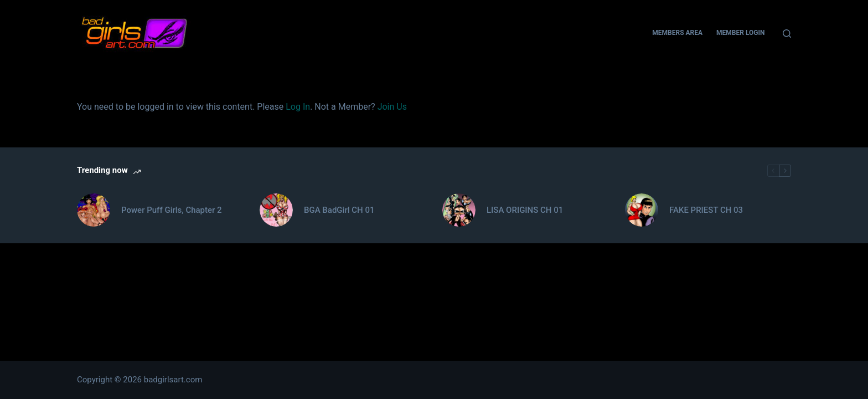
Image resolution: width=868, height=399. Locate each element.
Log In (298, 107)
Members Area (677, 33)
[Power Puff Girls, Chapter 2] (94, 210)
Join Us (392, 107)
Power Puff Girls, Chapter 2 (172, 210)
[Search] (787, 34)
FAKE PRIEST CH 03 (706, 210)
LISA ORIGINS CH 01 (525, 210)
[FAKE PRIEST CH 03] (642, 210)
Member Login (740, 33)
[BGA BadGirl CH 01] (276, 210)
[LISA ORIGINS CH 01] (459, 210)
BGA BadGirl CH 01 (339, 210)
